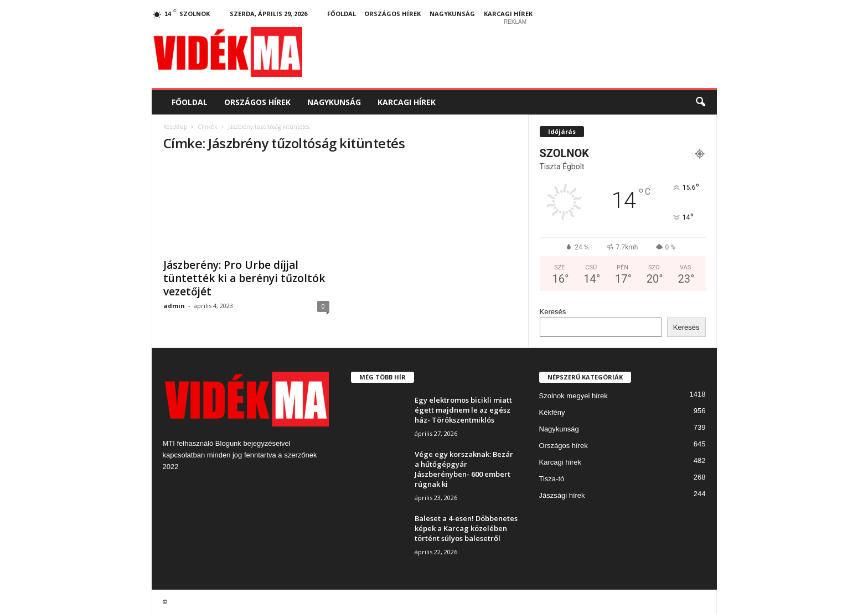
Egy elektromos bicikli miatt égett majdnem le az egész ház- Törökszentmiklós (463, 410)
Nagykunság (452, 14)
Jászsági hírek (562, 495)
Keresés (553, 312)
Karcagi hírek (508, 14)
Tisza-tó (552, 479)
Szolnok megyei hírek (573, 396)
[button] (700, 102)
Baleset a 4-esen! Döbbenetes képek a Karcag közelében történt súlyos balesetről (466, 528)
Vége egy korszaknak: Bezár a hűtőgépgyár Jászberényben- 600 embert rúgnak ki (464, 469)
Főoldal (342, 14)
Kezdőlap (175, 127)
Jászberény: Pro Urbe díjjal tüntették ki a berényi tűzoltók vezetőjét (244, 278)
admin (174, 306)
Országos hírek (392, 14)
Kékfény (552, 412)
